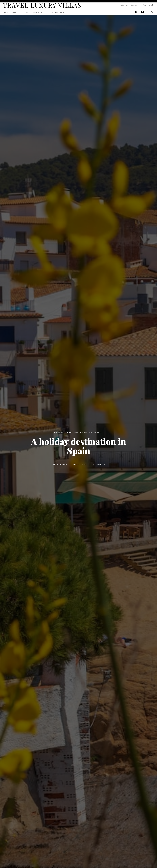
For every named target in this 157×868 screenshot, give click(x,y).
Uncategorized (96, 433)
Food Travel (59, 433)
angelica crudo (60, 464)
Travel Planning (81, 433)
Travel (69, 433)
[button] (152, 12)
